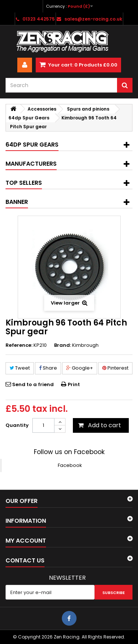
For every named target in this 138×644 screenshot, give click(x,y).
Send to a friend (33, 384)
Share (48, 368)
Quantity (17, 425)
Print (74, 384)
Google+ (80, 368)
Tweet (20, 368)
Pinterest (115, 368)
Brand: (63, 345)
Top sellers (24, 183)
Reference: (19, 345)
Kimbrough (85, 345)
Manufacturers (31, 164)
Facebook (70, 465)
